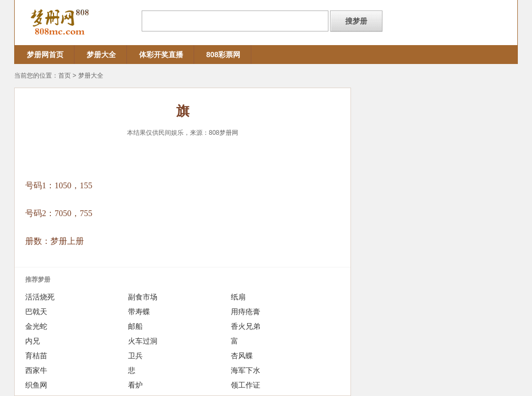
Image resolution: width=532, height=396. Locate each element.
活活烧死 (40, 297)
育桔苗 (36, 356)
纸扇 (238, 297)
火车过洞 (143, 341)
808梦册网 (224, 133)
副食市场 (143, 297)
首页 (65, 76)
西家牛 (36, 370)
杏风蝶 (242, 356)
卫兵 (135, 356)
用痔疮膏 (246, 312)
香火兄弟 (246, 326)
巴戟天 (36, 312)
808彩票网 (223, 55)
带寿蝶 (139, 312)
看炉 (135, 385)
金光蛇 (36, 326)
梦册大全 (101, 55)
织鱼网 (36, 385)
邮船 (135, 326)
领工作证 (246, 385)
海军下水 (246, 370)
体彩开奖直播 (161, 55)
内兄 (33, 341)
